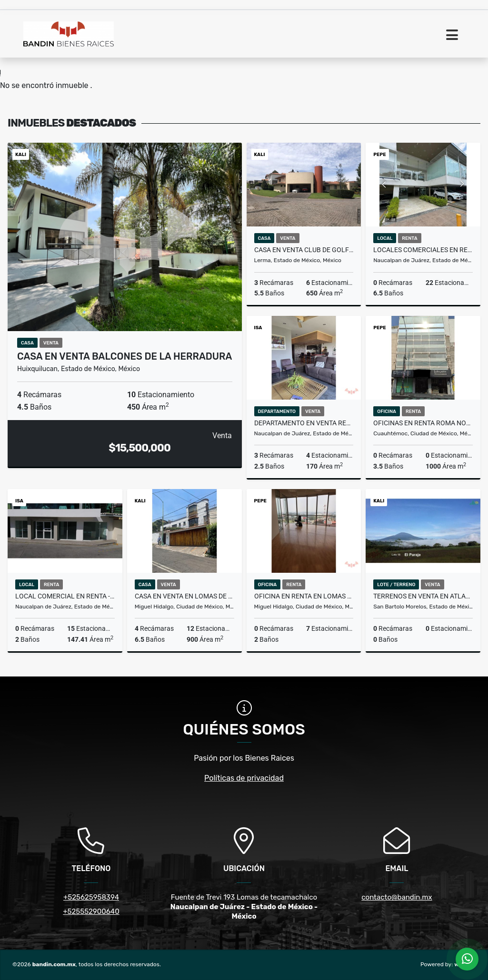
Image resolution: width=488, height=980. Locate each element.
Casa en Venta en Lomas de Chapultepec (184, 596)
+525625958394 (91, 897)
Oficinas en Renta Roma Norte (423, 423)
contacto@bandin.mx (397, 897)
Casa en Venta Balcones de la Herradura (124, 356)
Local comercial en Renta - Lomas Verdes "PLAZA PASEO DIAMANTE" (65, 596)
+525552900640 (91, 911)
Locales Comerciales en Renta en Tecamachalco (423, 250)
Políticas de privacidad (244, 778)
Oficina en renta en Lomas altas (304, 596)
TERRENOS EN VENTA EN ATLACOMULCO (423, 596)
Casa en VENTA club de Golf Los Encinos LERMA (304, 250)
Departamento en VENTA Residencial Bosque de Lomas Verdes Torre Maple (304, 423)
